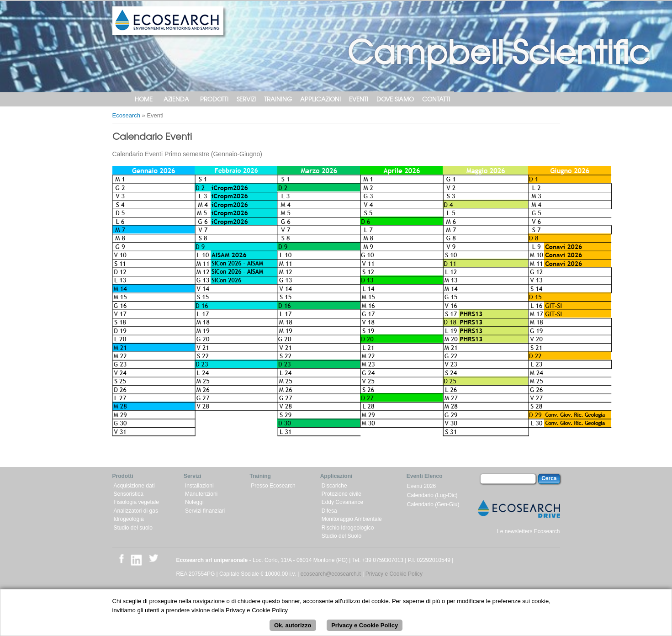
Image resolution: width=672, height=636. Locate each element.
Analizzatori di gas (136, 511)
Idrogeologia (129, 519)
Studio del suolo (133, 528)
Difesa (329, 511)
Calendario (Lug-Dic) (432, 495)
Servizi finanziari (205, 511)
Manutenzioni (201, 494)
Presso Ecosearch (273, 486)
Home (144, 99)
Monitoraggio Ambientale (352, 519)
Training (278, 99)
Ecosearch (126, 115)
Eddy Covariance (342, 502)
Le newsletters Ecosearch (528, 531)
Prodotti (214, 99)
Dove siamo (395, 99)
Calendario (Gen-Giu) (433, 504)
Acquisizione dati (134, 486)
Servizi (246, 99)
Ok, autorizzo (293, 626)
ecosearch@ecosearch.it (331, 574)
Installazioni (199, 486)
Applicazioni (320, 99)
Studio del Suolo (341, 536)
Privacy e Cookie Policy (394, 574)
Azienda (176, 99)
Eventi (359, 99)
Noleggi (194, 502)
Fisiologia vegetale (136, 502)
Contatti (436, 99)
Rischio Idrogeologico (348, 528)
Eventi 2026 (421, 486)
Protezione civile (341, 494)
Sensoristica (129, 494)
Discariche (334, 486)
